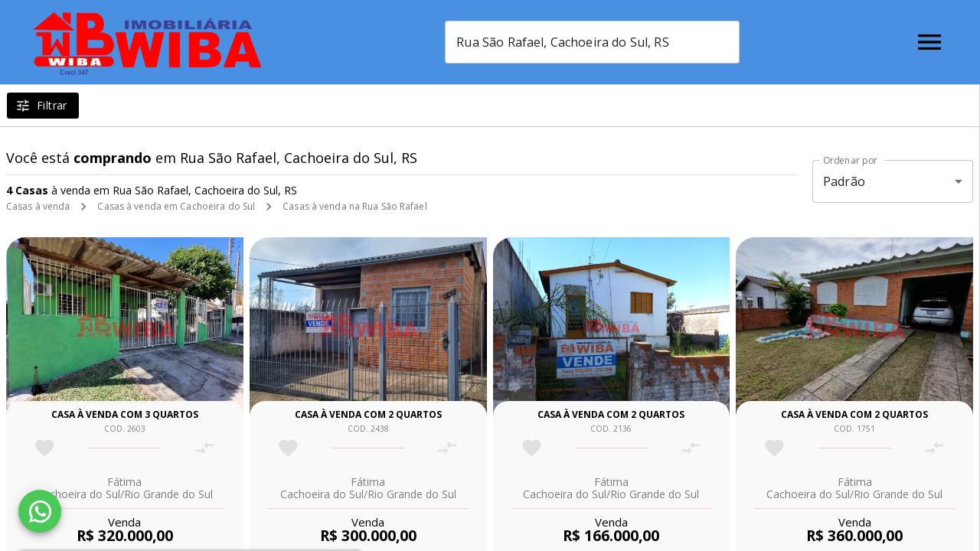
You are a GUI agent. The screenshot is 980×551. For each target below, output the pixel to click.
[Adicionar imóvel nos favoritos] (45, 448)
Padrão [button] (844, 181)
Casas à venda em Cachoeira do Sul (176, 206)
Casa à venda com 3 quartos (125, 414)
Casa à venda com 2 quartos (368, 414)
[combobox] (592, 42)
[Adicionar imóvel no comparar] (205, 448)
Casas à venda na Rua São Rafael (355, 206)
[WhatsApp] (40, 511)
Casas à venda (38, 206)
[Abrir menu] (929, 42)
